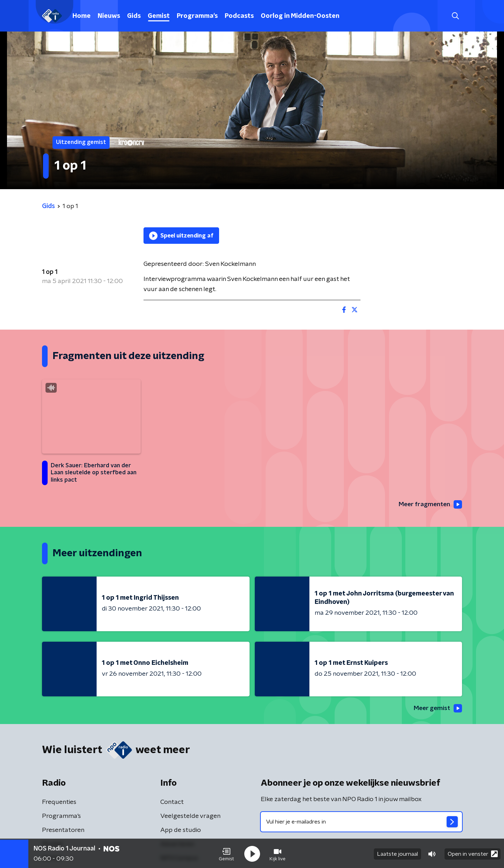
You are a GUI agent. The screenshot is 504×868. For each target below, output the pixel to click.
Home (82, 16)
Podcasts (239, 16)
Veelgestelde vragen (190, 817)
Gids (134, 16)
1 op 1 (50, 272)
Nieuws (109, 16)
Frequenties (59, 803)
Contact (172, 803)
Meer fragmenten (429, 504)
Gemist (159, 16)
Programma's (197, 16)
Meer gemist (437, 709)
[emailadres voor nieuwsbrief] (361, 822)
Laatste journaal (397, 853)
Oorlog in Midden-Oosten (300, 16)
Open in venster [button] (473, 853)
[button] (226, 853)
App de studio (181, 831)
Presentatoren (63, 831)
